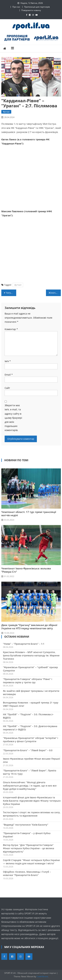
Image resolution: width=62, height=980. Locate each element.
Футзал (6, 112)
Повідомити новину (31, 10)
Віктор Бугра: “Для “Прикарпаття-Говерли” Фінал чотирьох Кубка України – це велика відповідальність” (29, 848)
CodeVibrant (42, 976)
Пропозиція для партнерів (37, 7)
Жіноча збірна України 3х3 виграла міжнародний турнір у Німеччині (55, 293)
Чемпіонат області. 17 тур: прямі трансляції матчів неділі (29, 514)
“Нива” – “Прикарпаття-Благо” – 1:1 (24, 644)
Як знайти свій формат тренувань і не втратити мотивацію (31, 693)
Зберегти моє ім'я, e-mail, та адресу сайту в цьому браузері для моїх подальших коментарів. (13, 418)
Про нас (16, 7)
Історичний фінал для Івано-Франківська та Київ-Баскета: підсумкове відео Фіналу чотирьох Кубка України (32, 801)
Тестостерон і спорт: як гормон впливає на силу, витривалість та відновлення (32, 814)
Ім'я (8, 361)
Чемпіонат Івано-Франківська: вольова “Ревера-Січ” (26, 570)
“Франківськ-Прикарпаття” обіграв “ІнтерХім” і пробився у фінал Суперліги (31, 740)
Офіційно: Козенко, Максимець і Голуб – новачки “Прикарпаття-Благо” (27, 873)
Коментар (11, 329)
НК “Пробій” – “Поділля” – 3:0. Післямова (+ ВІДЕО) (28, 716)
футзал (18, 285)
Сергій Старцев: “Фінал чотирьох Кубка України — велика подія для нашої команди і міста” (31, 862)
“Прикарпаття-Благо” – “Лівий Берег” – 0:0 (28, 750)
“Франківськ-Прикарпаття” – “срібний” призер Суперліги (30, 669)
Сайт (7, 388)
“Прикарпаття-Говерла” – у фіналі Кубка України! (27, 835)
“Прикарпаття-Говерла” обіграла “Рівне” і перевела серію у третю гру (28, 681)
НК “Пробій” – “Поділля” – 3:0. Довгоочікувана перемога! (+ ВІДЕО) (30, 728)
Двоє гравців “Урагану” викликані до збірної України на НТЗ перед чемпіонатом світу (29, 627)
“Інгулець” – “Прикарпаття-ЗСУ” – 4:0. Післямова (11, 293)
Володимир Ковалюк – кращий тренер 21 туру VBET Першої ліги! (31, 704)
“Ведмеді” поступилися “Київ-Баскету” (26, 825)
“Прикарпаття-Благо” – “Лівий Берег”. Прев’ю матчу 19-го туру (30, 772)
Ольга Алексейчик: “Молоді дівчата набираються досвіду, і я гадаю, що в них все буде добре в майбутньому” (30, 786)
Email (9, 375)
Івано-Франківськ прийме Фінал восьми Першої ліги (31, 760)
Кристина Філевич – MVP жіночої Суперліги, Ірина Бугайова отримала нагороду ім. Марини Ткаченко (31, 655)
